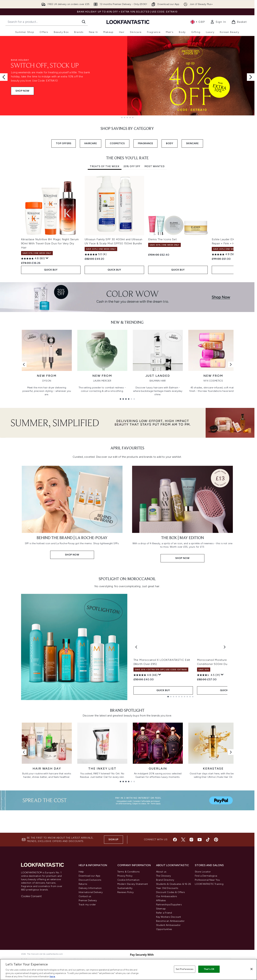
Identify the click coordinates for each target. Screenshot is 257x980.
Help (81, 929)
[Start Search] (84, 22)
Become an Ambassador (170, 978)
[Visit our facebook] (175, 896)
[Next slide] (251, 77)
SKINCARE (192, 143)
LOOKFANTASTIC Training (209, 941)
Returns (83, 941)
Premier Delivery (88, 957)
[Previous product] (136, 718)
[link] (218, 22)
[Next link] (231, 367)
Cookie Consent (31, 953)
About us (161, 929)
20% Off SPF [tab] (132, 166)
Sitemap (161, 966)
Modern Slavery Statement (133, 941)
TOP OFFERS (64, 143)
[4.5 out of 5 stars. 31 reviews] (209, 746)
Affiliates (161, 957)
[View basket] (239, 22)
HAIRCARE (91, 143)
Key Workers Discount (169, 974)
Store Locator (203, 929)
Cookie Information (128, 937)
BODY (170, 143)
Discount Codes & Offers (171, 949)
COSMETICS (117, 143)
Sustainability (125, 945)
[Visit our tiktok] (208, 896)
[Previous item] (24, 226)
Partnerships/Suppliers (169, 961)
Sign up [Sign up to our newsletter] (113, 896)
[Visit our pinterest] (216, 896)
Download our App (90, 933)
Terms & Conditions (129, 929)
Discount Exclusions (90, 937)
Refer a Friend (164, 970)
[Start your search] (47, 22)
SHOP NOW (22, 91)
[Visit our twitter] (183, 896)
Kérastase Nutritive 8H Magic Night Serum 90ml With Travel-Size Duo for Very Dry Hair (50, 243)
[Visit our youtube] (200, 896)
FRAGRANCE (146, 143)
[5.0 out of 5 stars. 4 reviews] (96, 254)
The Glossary (163, 933)
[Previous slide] (4, 77)
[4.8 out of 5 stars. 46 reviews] (145, 746)
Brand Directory (165, 937)
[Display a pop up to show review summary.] (47, 258)
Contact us (85, 953)
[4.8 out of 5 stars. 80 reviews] (33, 259)
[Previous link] (24, 367)
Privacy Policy (125, 933)
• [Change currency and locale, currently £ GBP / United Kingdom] (198, 22)
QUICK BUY (51, 270)
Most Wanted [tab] (155, 166)
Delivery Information (90, 945)
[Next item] (231, 226)
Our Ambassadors (167, 953)
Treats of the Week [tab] (105, 166)
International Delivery (91, 949)
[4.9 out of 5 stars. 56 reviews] (224, 254)
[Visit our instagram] (191, 896)
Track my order (87, 961)
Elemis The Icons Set (163, 239)
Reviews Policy (126, 949)
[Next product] (225, 718)
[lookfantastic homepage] (128, 22)
